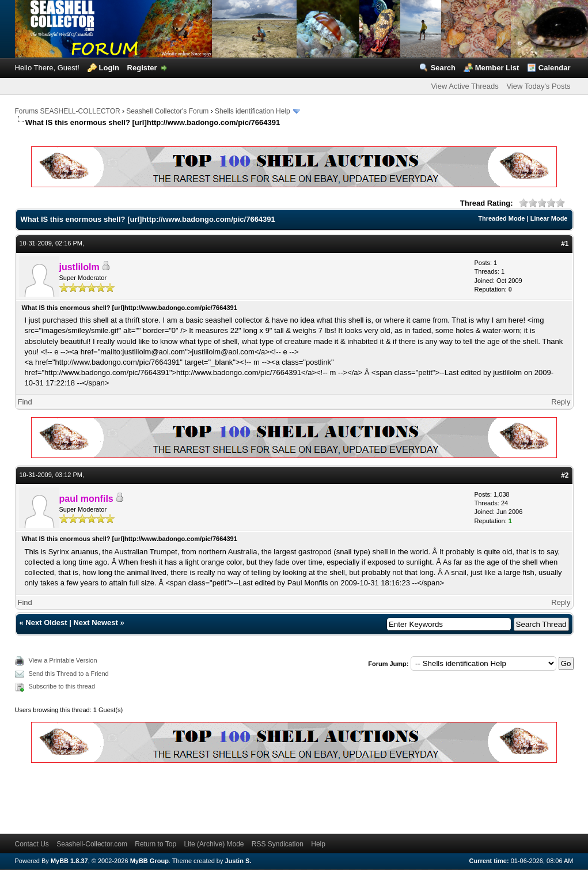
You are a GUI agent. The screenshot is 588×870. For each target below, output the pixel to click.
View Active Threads (464, 86)
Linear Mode (549, 218)
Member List (497, 68)
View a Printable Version (63, 660)
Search (443, 68)
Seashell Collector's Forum (167, 111)
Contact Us (32, 844)
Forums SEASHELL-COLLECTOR (68, 111)
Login (109, 68)
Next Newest (95, 623)
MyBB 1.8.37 (69, 861)
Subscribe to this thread (62, 686)
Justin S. (238, 861)
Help (318, 844)
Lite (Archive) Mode (214, 844)
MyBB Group (149, 861)
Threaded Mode (501, 218)
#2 (565, 475)
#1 (565, 244)
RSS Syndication (278, 844)
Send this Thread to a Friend (69, 674)
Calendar (555, 68)
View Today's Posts (538, 86)
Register (142, 68)
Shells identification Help (253, 111)
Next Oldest (46, 623)
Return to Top (155, 844)
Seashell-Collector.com (92, 844)
